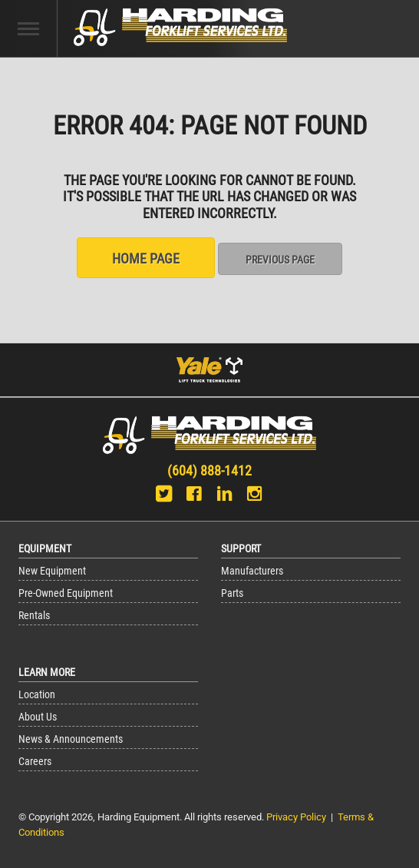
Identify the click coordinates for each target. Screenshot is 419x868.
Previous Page (280, 260)
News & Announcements (71, 739)
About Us (38, 717)
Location (37, 695)
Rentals (34, 616)
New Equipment (52, 571)
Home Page (146, 258)
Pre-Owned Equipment (66, 593)
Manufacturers (252, 571)
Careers (35, 762)
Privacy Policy (296, 817)
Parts (232, 593)
